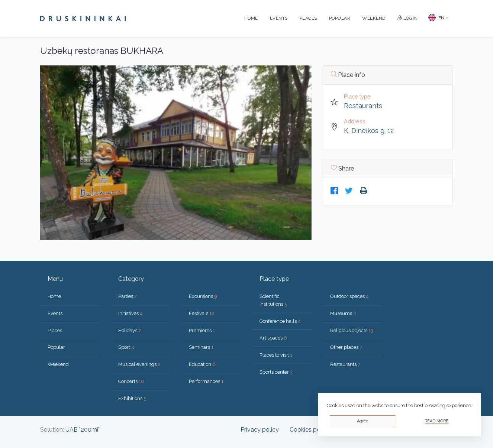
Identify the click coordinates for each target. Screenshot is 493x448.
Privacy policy (260, 430)
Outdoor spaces (349, 296)
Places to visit (276, 355)
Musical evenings (139, 364)
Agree (362, 421)
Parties (128, 296)
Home (251, 18)
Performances (206, 381)
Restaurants (363, 106)
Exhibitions (132, 398)
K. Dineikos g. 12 (369, 131)
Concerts (131, 381)
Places (308, 18)
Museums (343, 313)
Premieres (202, 330)
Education (202, 364)
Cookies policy (310, 430)
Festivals (202, 313)
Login (408, 18)
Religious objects (352, 330)
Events (279, 18)
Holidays (130, 330)
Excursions (203, 296)
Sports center (276, 372)
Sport (126, 347)
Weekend (374, 18)
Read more (436, 421)
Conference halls (280, 321)
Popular (340, 18)
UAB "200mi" (83, 430)
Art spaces (273, 338)
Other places (346, 347)
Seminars (201, 347)
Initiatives (130, 313)
